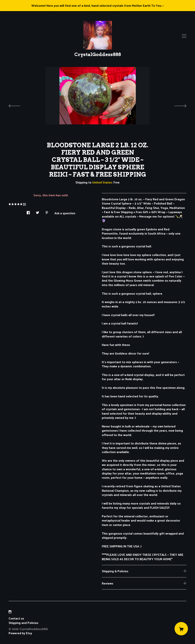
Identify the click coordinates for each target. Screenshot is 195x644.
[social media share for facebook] (28, 212)
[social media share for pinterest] (47, 212)
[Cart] (181, 629)
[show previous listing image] (18, 105)
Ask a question (65, 213)
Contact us (16, 618)
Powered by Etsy (20, 633)
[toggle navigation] (184, 36)
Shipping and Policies (23, 623)
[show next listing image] (177, 105)
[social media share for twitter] (38, 212)
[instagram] (10, 612)
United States (102, 182)
